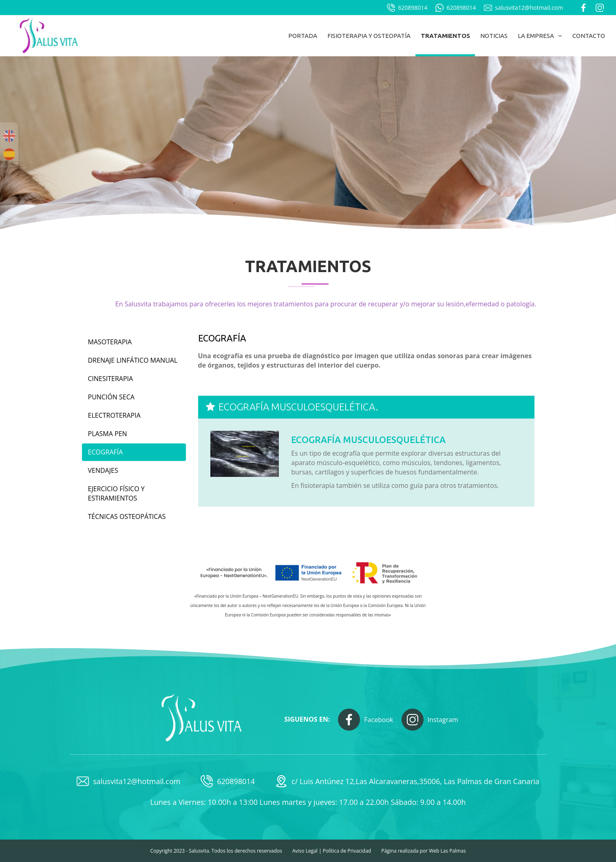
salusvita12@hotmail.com (523, 8)
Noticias (494, 36)
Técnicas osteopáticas (127, 516)
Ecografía (106, 452)
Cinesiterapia (111, 379)
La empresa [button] (540, 36)
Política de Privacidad (347, 851)
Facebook (365, 720)
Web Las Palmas (447, 851)
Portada (303, 36)
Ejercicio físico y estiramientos (116, 493)
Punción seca (111, 397)
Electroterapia (114, 415)
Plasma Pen (108, 434)
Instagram (430, 720)
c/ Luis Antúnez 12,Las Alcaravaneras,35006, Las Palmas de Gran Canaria (407, 781)
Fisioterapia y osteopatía (369, 36)
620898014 (407, 8)
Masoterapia (110, 342)
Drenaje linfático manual (133, 360)
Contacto (589, 36)
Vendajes (103, 470)
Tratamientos (445, 36)
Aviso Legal (305, 851)
